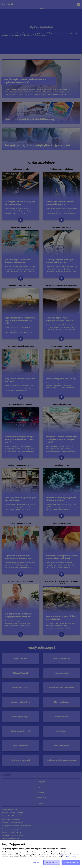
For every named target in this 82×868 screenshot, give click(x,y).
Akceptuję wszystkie (71, 862)
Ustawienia (36, 862)
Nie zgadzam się (52, 862)
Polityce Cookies (69, 856)
